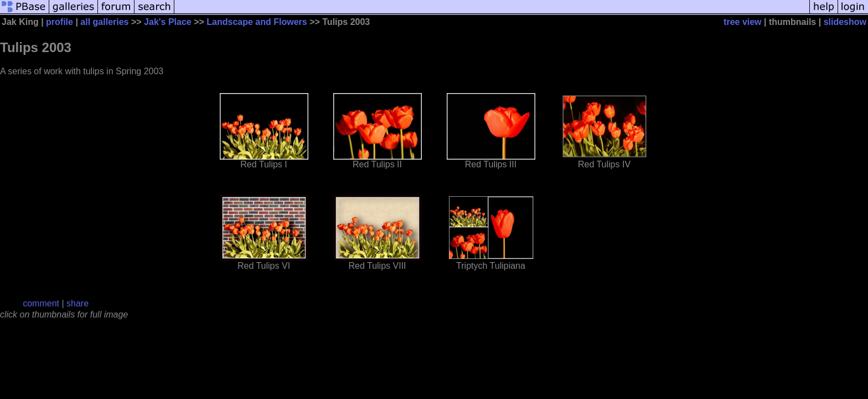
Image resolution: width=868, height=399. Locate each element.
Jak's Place (168, 22)
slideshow (845, 22)
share (77, 303)
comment (41, 303)
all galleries (104, 22)
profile (60, 22)
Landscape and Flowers (257, 22)
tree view (742, 22)
